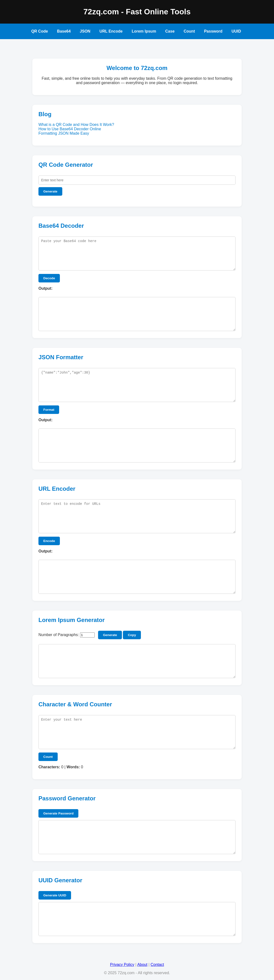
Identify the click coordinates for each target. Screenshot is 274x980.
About (142, 965)
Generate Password (58, 813)
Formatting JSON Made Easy (64, 133)
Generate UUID (55, 895)
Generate (50, 191)
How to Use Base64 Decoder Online (70, 129)
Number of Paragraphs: (59, 635)
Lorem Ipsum (144, 31)
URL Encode (111, 31)
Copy (132, 635)
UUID (236, 31)
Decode (49, 278)
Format (49, 410)
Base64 (64, 31)
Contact (157, 965)
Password (213, 31)
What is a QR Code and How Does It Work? (76, 125)
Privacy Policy (122, 965)
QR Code (39, 31)
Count (189, 31)
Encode (49, 541)
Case (170, 31)
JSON (85, 31)
